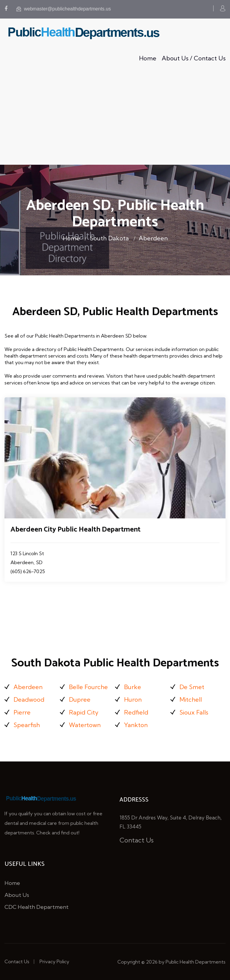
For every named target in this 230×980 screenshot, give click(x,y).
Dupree (80, 699)
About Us (17, 895)
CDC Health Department (37, 907)
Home (148, 58)
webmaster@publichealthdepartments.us (64, 9)
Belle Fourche (88, 687)
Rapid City (84, 712)
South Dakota (109, 238)
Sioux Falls (194, 712)
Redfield (136, 712)
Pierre (22, 712)
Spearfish (27, 725)
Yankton (136, 725)
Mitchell (191, 699)
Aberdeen (153, 238)
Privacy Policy (54, 961)
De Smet (192, 687)
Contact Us (137, 840)
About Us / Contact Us (194, 58)
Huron (133, 699)
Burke (133, 687)
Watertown (85, 725)
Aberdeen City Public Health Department (75, 530)
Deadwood (29, 699)
